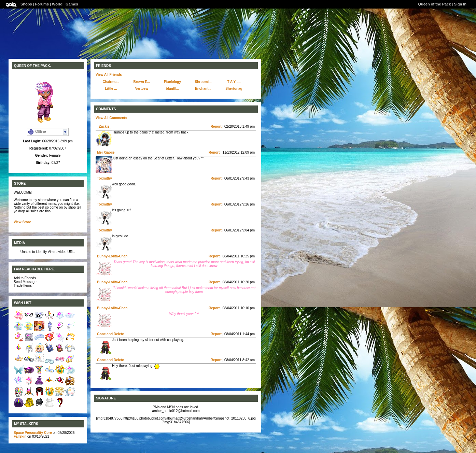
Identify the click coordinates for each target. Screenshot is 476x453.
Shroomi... (203, 82)
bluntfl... (173, 89)
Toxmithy (104, 178)
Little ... (111, 89)
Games (72, 4)
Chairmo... (111, 82)
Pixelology (172, 82)
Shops (26, 4)
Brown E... (142, 82)
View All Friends (109, 75)
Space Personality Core (33, 433)
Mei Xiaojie (106, 152)
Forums (42, 4)
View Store (22, 222)
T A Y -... (234, 82)
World (57, 4)
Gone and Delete (110, 334)
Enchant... (203, 89)
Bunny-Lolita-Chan (112, 256)
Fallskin (20, 436)
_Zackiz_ (104, 126)
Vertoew (142, 89)
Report (216, 126)
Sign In (460, 4)
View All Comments (111, 118)
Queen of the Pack (434, 4)
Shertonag (234, 89)
